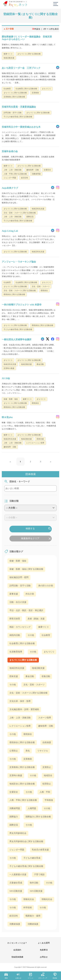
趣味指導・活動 (46, 726)
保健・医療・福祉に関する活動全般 (26, 569)
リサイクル (43, 751)
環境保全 (28, 734)
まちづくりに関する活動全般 (23, 660)
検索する (39, 529)
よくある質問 (44, 943)
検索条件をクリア (36, 539)
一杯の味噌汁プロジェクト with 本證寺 (22, 305)
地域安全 (48, 775)
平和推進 (49, 800)
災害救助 (28, 759)
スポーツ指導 (45, 718)
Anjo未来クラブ (10, 188)
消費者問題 (15, 808)
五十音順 (8, 29)
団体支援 (14, 676)
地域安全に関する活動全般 (22, 784)
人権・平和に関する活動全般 (23, 800)
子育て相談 (39, 874)
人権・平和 (45, 792)
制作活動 (34, 883)
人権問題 (32, 808)
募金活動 (30, 676)
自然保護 (47, 742)
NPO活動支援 (16, 891)
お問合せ (44, 957)
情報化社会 (29, 899)
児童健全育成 (16, 883)
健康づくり (44, 627)
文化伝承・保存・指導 (20, 701)
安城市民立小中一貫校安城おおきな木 (21, 127)
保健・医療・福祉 (18, 561)
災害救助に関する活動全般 (22, 767)
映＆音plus (7, 417)
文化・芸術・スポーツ (34, 685)
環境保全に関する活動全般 (22, 742)
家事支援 (14, 594)
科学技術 (28, 908)
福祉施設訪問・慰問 (19, 577)
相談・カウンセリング (20, 627)
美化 (28, 751)
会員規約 (17, 950)
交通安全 (14, 792)
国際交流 (14, 825)
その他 (31, 635)
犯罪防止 (47, 784)
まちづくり (49, 652)
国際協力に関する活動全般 (38, 817)
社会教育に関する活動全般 (22, 643)
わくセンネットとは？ (17, 943)
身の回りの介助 (46, 586)
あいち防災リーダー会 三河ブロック (21, 68)
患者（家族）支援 (36, 619)
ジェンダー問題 (17, 850)
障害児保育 (15, 619)
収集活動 (46, 676)
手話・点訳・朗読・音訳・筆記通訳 (26, 610)
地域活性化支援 (17, 668)
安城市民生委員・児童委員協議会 (19, 107)
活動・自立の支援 (18, 602)
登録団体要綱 (17, 957)
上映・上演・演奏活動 (20, 718)
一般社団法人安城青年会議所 (17, 339)
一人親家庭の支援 (18, 874)
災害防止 (47, 767)
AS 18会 (6, 378)
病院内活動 (15, 635)
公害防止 (14, 751)
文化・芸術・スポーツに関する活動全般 (28, 693)
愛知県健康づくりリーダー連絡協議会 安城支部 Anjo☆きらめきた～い (28, 38)
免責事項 (44, 950)
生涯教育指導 (16, 652)
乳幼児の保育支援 (40, 850)
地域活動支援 (38, 668)
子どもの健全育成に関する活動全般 (26, 866)
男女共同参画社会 (18, 833)
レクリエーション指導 (20, 726)
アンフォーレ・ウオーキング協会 (19, 262)
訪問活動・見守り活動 (20, 586)
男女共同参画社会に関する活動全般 (26, 841)
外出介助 (30, 594)
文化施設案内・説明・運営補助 (24, 709)
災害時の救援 (16, 775)
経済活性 (14, 916)
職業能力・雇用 (33, 916)
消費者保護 (15, 924)
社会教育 (46, 635)
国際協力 (14, 817)
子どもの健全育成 (32, 858)
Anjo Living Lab (10, 231)
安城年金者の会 (10, 151)
